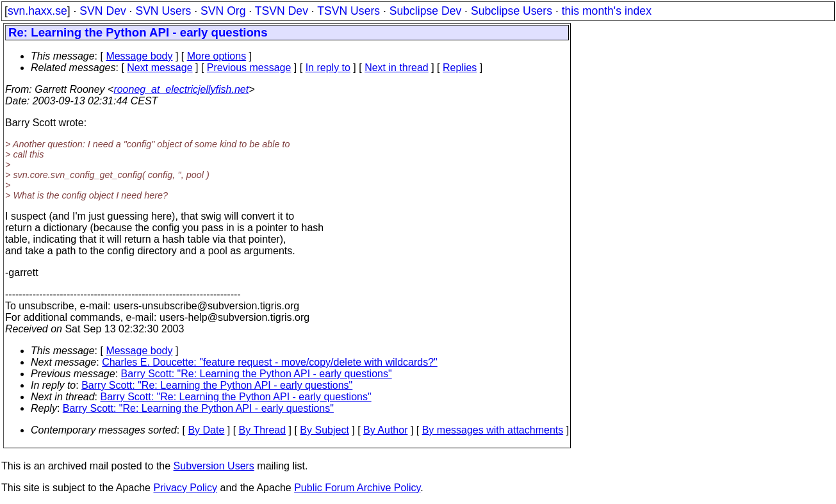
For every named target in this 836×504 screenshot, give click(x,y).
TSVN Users (348, 11)
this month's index (607, 11)
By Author (385, 430)
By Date (206, 430)
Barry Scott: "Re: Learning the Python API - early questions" (257, 374)
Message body (139, 56)
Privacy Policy (185, 488)
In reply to (328, 68)
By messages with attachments (493, 430)
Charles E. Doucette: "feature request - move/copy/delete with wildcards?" (270, 362)
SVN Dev (102, 11)
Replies (460, 68)
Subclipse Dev (425, 11)
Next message (160, 68)
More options (217, 56)
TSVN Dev (282, 11)
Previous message (249, 68)
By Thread (263, 430)
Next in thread (397, 68)
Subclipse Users (512, 11)
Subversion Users (214, 466)
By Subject (324, 430)
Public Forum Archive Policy (357, 488)
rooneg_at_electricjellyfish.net (181, 89)
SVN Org (223, 11)
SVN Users (163, 11)
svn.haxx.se (37, 11)
